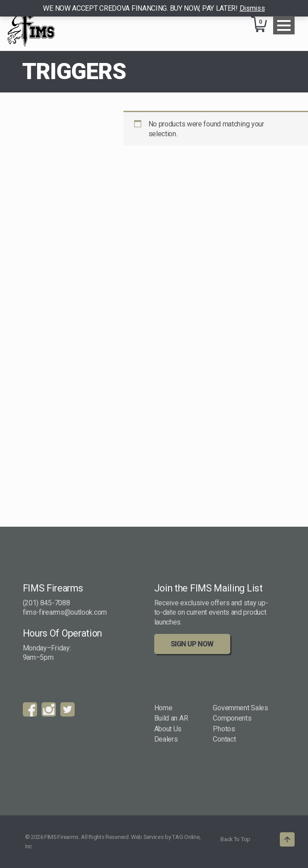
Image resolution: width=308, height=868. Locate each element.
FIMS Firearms (31, 25)
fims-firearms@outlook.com (65, 612)
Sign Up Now (192, 644)
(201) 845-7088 (46, 603)
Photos (224, 729)
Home (163, 708)
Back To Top (235, 839)
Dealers (166, 739)
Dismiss (252, 8)
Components (232, 718)
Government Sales (240, 708)
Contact (224, 739)
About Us (168, 729)
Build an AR (171, 718)
